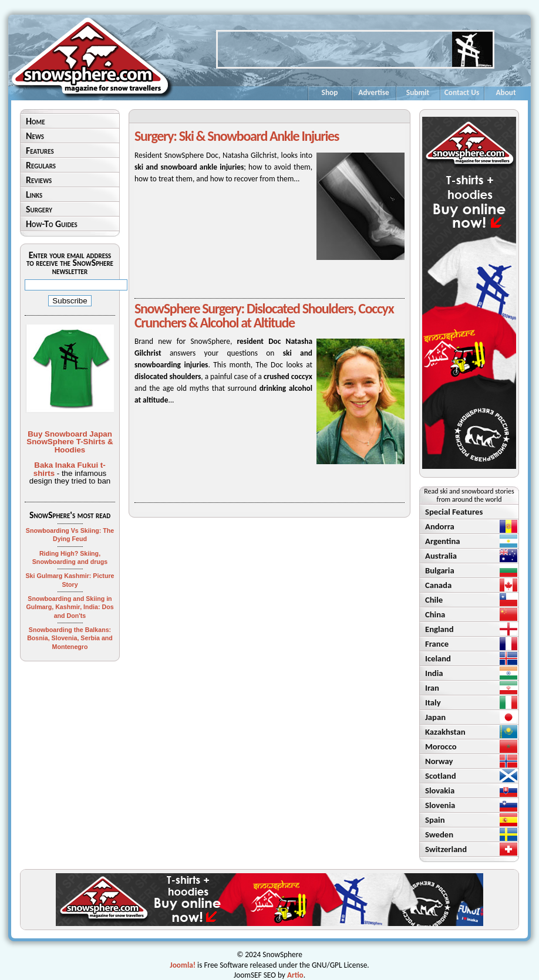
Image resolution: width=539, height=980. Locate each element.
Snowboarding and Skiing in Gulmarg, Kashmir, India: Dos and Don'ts (70, 607)
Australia (441, 556)
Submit (418, 92)
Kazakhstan (445, 732)
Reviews (39, 180)
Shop (330, 92)
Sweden (439, 834)
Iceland (438, 658)
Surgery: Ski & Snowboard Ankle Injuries (237, 136)
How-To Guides (52, 224)
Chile (434, 600)
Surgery (39, 209)
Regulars (41, 165)
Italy (433, 702)
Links (34, 195)
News (35, 136)
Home (36, 121)
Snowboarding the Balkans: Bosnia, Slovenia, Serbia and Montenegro (70, 638)
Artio (295, 975)
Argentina (443, 541)
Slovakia (440, 790)
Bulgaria (440, 570)
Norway (439, 761)
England (439, 629)
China (435, 614)
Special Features (454, 512)
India (434, 673)
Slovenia (440, 805)
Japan (435, 717)
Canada (438, 585)
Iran (432, 688)
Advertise (374, 92)
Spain (435, 820)
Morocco (441, 746)
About (506, 92)
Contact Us (462, 92)
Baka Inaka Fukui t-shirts (70, 469)
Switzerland (446, 849)
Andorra (440, 526)
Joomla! (183, 965)
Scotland (441, 776)
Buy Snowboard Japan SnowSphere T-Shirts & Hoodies (70, 442)
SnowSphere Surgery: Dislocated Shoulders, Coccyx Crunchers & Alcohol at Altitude (264, 315)
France (437, 644)
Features (40, 151)
